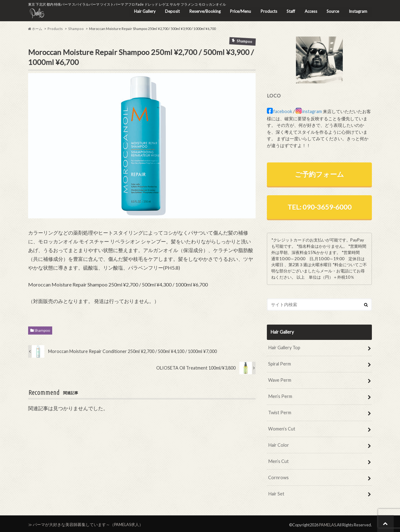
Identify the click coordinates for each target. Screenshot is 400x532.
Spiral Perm (280, 363)
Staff (290, 11)
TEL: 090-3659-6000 (320, 206)
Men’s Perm (280, 395)
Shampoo (42, 331)
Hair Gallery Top (284, 347)
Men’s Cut (278, 459)
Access (310, 11)
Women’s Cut (282, 427)
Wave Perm (280, 379)
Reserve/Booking (203, 11)
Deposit (171, 11)
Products (268, 11)
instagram (312, 112)
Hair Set (276, 492)
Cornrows (278, 475)
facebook (283, 112)
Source (332, 11)
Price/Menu (239, 11)
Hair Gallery (143, 11)
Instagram (358, 11)
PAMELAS (327, 522)
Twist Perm (280, 411)
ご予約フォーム (319, 174)
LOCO (274, 95)
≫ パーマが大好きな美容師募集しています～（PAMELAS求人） (86, 522)
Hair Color (278, 443)
